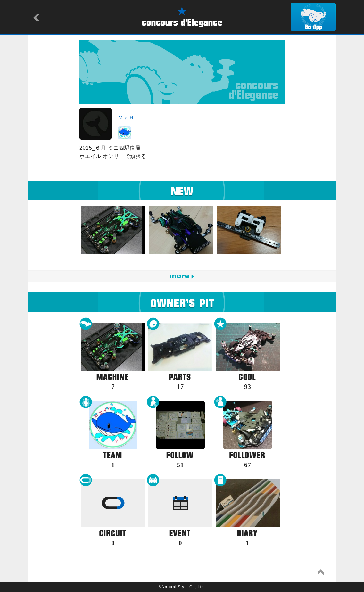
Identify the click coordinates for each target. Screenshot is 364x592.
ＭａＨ (126, 118)
